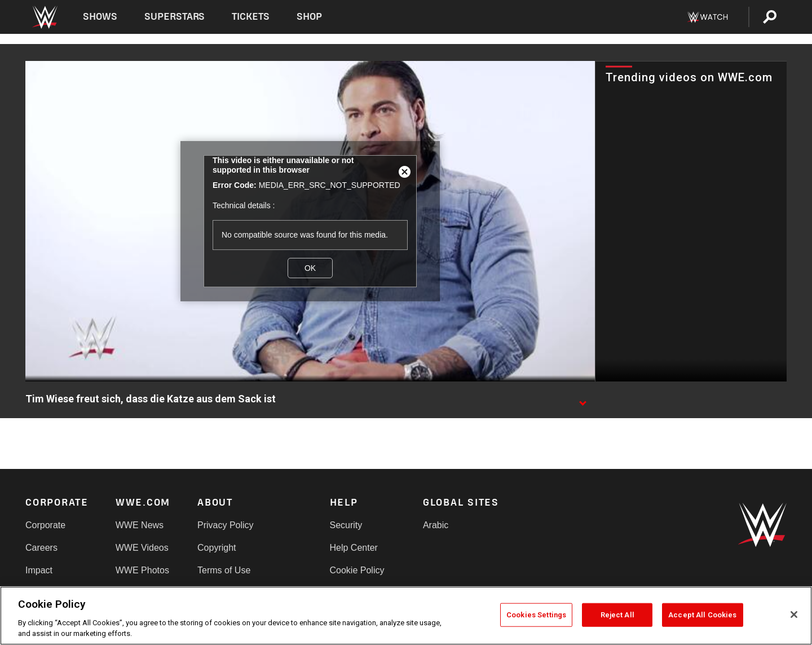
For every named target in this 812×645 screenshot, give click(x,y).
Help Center (354, 548)
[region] (406, 616)
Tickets (251, 17)
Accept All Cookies (702, 615)
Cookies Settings (536, 615)
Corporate (45, 525)
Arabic (436, 525)
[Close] (794, 615)
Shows (100, 17)
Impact (39, 570)
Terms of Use (224, 570)
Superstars (175, 17)
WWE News (140, 525)
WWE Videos (142, 548)
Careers (41, 548)
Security (346, 525)
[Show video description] (582, 400)
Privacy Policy (226, 525)
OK (310, 268)
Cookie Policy (357, 570)
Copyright (217, 548)
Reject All (617, 615)
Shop (309, 17)
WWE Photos (142, 570)
